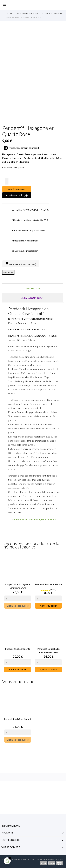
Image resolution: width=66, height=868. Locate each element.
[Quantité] (7, 181)
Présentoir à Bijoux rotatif (18, 719)
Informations (11, 826)
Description (33, 288)
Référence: (7, 168)
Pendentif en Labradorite (18, 649)
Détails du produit (33, 298)
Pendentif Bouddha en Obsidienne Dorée (48, 650)
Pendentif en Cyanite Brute (48, 584)
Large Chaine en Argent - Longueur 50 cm (18, 586)
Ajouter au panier (17, 189)
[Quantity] (18, 598)
